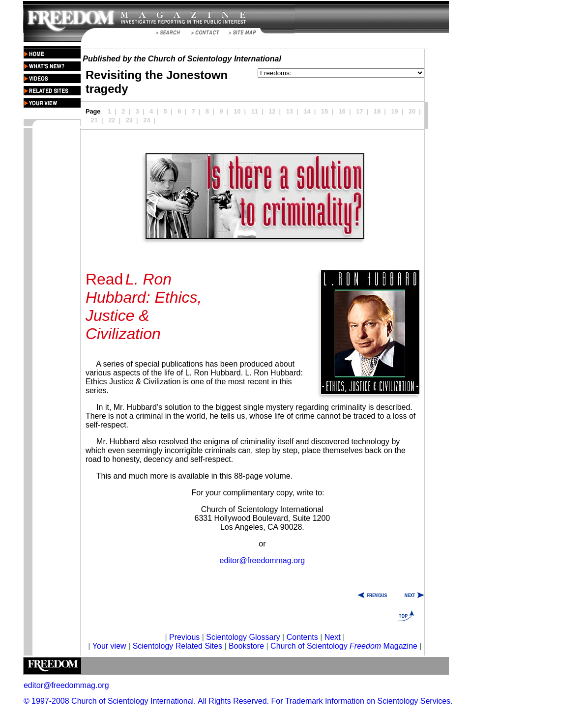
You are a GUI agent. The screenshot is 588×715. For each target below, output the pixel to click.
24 (147, 120)
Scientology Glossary (243, 637)
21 (94, 120)
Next (333, 637)
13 (290, 111)
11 (255, 111)
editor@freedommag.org (263, 560)
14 (307, 111)
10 (237, 111)
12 (272, 111)
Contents (302, 637)
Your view (109, 646)
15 (324, 111)
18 (377, 111)
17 (359, 111)
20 (412, 111)
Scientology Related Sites (177, 646)
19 (394, 111)
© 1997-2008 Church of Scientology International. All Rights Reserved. (146, 701)
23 (129, 120)
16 (342, 111)
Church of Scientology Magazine (344, 646)
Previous (186, 637)
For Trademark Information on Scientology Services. (362, 701)
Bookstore (246, 646)
